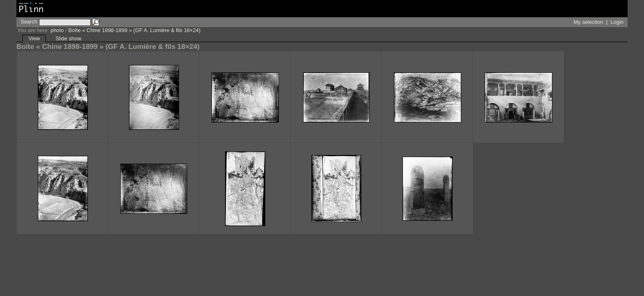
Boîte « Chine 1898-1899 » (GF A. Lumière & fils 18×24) (134, 30)
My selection (589, 22)
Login (617, 22)
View (34, 38)
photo (57, 30)
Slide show (68, 38)
